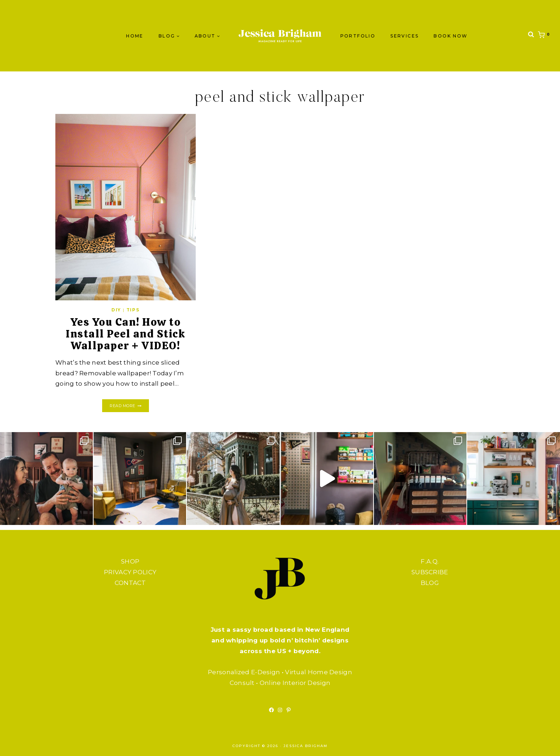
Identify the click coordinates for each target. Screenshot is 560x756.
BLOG (430, 583)
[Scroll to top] (540, 744)
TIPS (133, 310)
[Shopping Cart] (545, 36)
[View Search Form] (531, 36)
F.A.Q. (430, 561)
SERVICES (404, 36)
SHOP (130, 561)
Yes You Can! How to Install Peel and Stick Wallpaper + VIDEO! (125, 334)
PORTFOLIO (358, 36)
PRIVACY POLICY (130, 572)
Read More (129, 406)
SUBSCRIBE (430, 572)
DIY (116, 310)
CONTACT (130, 583)
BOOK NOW (451, 36)
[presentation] (126, 207)
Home (135, 36)
